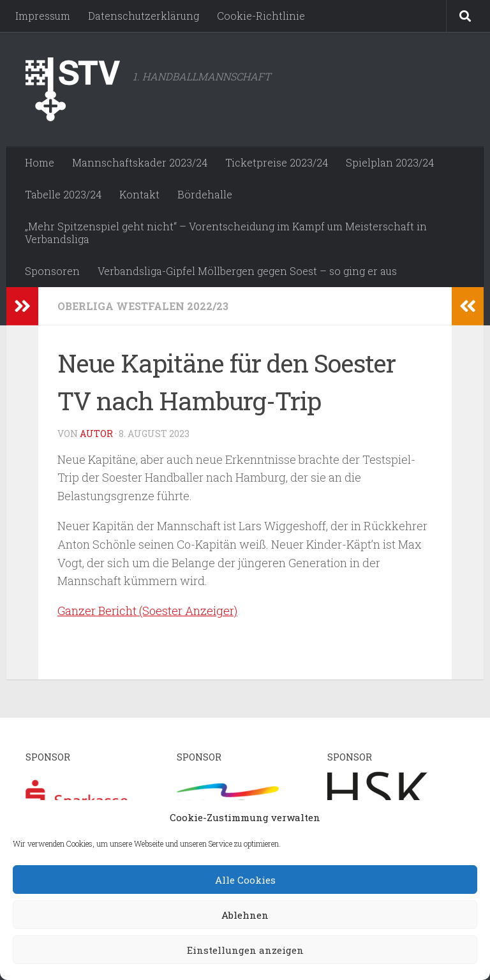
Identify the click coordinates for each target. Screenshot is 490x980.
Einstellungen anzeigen (245, 950)
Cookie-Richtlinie (261, 16)
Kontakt (139, 194)
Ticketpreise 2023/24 (277, 162)
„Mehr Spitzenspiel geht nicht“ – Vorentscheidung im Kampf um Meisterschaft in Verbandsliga (226, 233)
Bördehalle (205, 194)
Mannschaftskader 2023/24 (140, 162)
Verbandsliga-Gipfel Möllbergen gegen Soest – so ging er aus (247, 271)
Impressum (43, 16)
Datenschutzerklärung (144, 16)
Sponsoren (52, 271)
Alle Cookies (245, 880)
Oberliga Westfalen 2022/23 (143, 306)
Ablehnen (245, 915)
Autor (96, 434)
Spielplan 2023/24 (390, 162)
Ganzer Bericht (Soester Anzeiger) (147, 611)
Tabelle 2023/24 (63, 194)
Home (40, 162)
